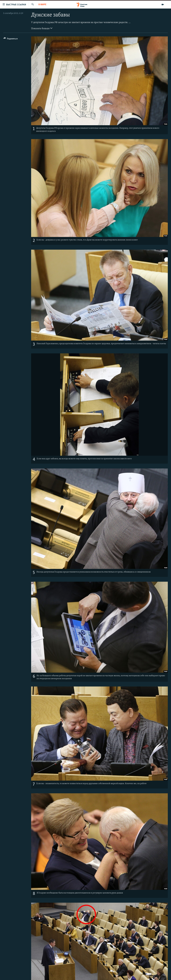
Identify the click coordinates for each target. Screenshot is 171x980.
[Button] (10, 39)
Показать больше (42, 28)
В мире (42, 5)
